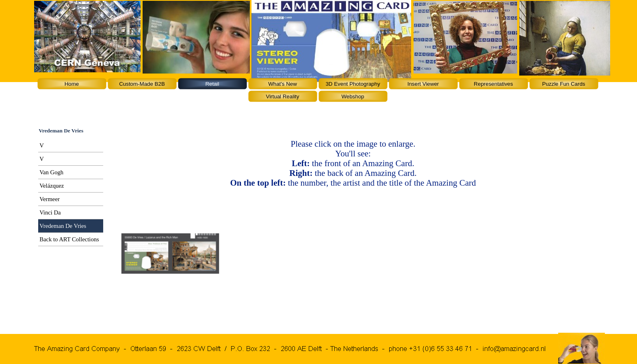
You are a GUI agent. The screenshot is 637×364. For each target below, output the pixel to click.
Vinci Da (50, 212)
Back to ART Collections (69, 239)
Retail (212, 84)
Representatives (493, 84)
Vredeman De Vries (63, 226)
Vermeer (50, 199)
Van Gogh (51, 172)
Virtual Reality (283, 96)
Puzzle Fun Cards (564, 84)
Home (72, 84)
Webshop (353, 96)
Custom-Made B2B (142, 84)
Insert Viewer (423, 84)
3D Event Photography (353, 84)
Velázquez (52, 186)
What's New (283, 84)
